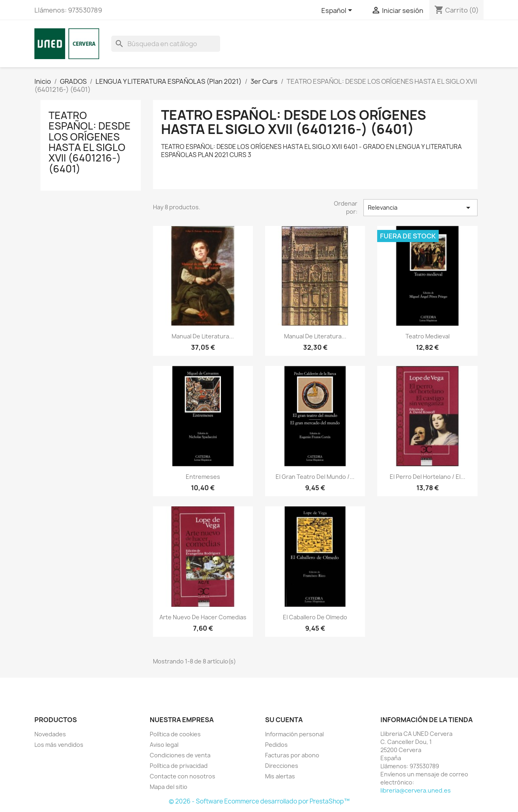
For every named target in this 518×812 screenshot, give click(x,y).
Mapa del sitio (169, 787)
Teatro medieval (428, 336)
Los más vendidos (59, 745)
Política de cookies (175, 734)
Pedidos (276, 745)
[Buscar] (166, 44)
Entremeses (203, 477)
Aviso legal (164, 745)
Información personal (294, 734)
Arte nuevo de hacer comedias (203, 617)
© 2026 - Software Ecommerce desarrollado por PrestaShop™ (259, 801)
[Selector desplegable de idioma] (338, 11)
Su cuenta (284, 720)
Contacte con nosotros (183, 776)
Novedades (50, 734)
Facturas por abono (292, 755)
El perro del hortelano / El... (428, 477)
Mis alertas (280, 776)
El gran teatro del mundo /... (315, 477)
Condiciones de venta (180, 755)
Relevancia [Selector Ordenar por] (420, 208)
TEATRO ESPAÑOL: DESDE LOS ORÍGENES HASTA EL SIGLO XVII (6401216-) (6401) (90, 142)
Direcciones (282, 766)
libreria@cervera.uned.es (416, 790)
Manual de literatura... (203, 336)
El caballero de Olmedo (315, 617)
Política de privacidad (179, 766)
